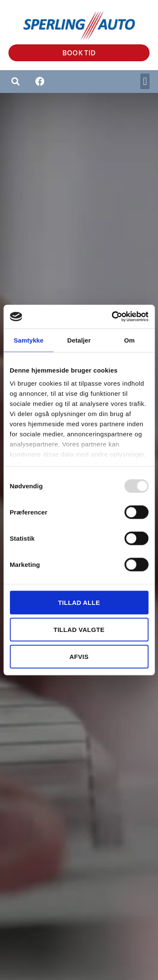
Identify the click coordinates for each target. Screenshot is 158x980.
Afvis (79, 656)
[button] (145, 82)
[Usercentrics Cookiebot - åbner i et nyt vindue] (112, 317)
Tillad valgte (79, 629)
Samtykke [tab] (28, 340)
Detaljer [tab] (79, 340)
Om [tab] (130, 340)
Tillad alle (79, 602)
